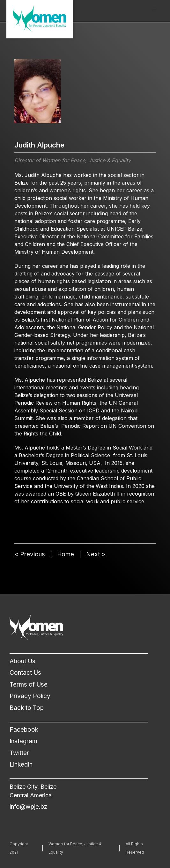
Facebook (24, 730)
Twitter (19, 753)
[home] (40, 19)
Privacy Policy (30, 696)
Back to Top (27, 708)
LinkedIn (21, 764)
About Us (22, 661)
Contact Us (25, 673)
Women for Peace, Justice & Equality (75, 848)
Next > (96, 554)
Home (66, 554)
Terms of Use (29, 685)
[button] (154, 10)
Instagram (23, 741)
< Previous (30, 554)
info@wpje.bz (28, 807)
